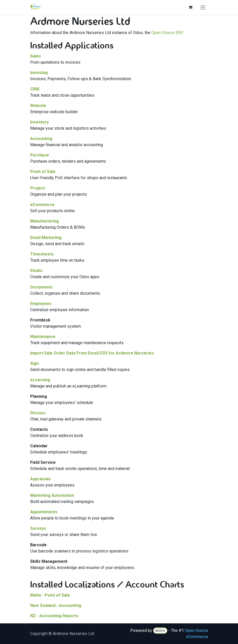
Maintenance (43, 337)
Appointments (44, 512)
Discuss (38, 413)
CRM (35, 89)
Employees (41, 304)
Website (38, 106)
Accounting (41, 139)
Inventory (39, 122)
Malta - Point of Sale (50, 595)
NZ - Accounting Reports (54, 616)
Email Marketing (46, 238)
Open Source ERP (167, 33)
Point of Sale (43, 172)
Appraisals (40, 479)
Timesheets (42, 254)
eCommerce (42, 205)
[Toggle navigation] (203, 7)
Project (38, 188)
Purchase (40, 155)
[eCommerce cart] (191, 7)
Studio (36, 271)
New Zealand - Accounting (56, 605)
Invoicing (39, 73)
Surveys (38, 528)
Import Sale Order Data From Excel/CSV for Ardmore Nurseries (92, 353)
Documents (41, 287)
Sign (34, 363)
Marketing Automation (52, 495)
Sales (36, 56)
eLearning (40, 380)
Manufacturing (44, 221)
